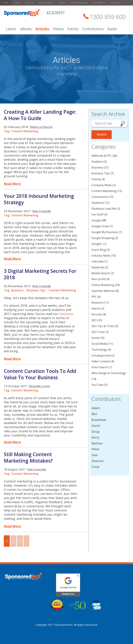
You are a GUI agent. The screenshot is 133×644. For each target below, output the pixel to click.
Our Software (99, 3)
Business (17, 290)
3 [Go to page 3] (20, 541)
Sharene (97, 461)
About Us (29, 3)
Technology (99, 350)
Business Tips (36, 290)
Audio (112, 29)
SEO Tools (98, 332)
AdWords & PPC (102, 156)
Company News (102, 185)
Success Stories (46, 3)
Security (97, 314)
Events (17, 3)
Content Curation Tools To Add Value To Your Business (40, 374)
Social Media (99, 344)
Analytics (97, 162)
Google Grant (100, 226)
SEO (94, 320)
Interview (97, 261)
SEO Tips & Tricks (103, 326)
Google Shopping (103, 238)
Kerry (95, 437)
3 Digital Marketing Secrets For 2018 (40, 274)
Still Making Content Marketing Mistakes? (28, 457)
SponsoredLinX (64, 625)
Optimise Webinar (103, 291)
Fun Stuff (97, 214)
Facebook (98, 203)
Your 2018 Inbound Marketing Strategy (39, 199)
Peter (96, 449)
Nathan (97, 443)
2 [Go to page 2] (13, 541)
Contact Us (116, 3)
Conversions (100, 197)
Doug (95, 431)
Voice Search (100, 367)
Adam (96, 408)
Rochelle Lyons (39, 386)
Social (95, 338)
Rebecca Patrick (41, 127)
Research (97, 303)
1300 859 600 (108, 17)
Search (96, 308)
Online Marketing (103, 285)
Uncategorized (101, 355)
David (96, 426)
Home (6, 3)
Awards (61, 3)
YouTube (97, 385)
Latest (11, 29)
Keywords (98, 267)
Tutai (95, 467)
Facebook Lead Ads (104, 209)
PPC (94, 297)
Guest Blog (99, 250)
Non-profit (98, 279)
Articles (42, 29)
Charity (96, 179)
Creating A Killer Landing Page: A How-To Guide (40, 115)
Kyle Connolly (42, 211)
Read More (12, 184)
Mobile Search (101, 273)
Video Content (101, 361)
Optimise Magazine (79, 3)
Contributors (93, 29)
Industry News (101, 256)
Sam (95, 455)
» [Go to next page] (26, 541)
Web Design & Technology (109, 373)
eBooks (26, 29)
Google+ (97, 244)
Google (96, 220)
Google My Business (105, 232)
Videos (58, 29)
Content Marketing (25, 131)
